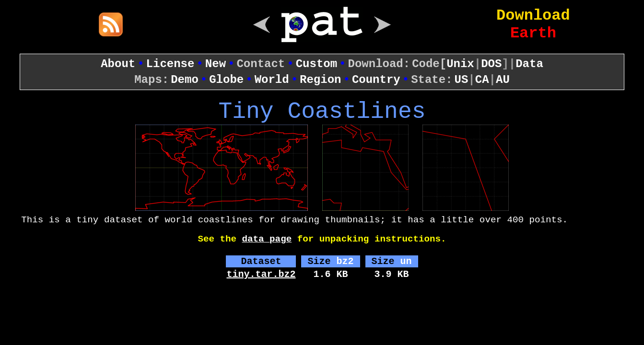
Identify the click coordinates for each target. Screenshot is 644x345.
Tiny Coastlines (322, 112)
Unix (460, 64)
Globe (226, 80)
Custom (316, 64)
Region (320, 80)
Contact (261, 64)
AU (503, 80)
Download (533, 16)
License (170, 64)
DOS (491, 64)
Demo (185, 80)
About (118, 64)
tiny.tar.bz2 (261, 274)
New (216, 64)
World (272, 80)
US (462, 80)
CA (482, 80)
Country (376, 80)
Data (529, 64)
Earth (533, 33)
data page (267, 239)
